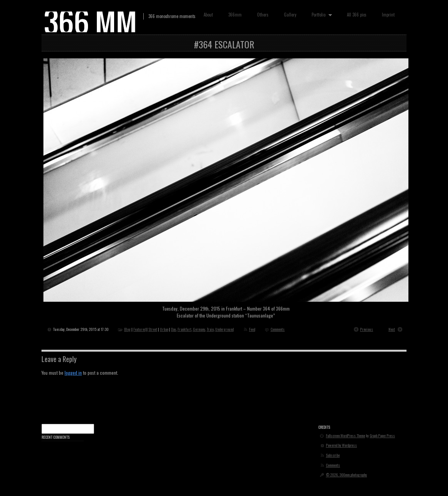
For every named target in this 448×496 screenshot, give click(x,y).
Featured (139, 329)
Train (210, 329)
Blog (127, 329)
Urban (164, 329)
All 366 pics (357, 15)
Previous (367, 329)
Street (153, 329)
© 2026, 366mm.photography (346, 475)
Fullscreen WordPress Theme (345, 436)
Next (392, 329)
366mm (235, 15)
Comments (278, 329)
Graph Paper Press (382, 436)
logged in (73, 373)
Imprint (388, 15)
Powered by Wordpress (341, 445)
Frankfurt (184, 329)
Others (263, 15)
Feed (252, 329)
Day (173, 329)
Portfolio (320, 15)
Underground (224, 329)
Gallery (290, 15)
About (208, 15)
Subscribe (333, 455)
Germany (199, 329)
